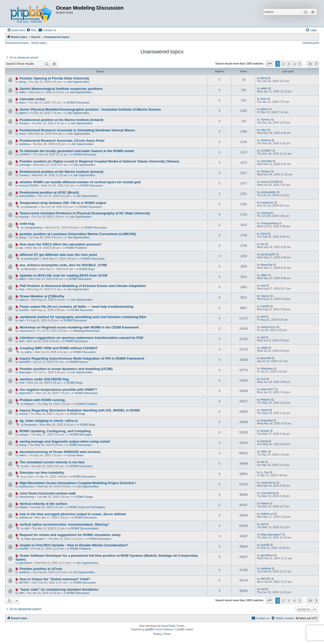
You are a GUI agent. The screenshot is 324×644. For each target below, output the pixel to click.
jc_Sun (29, 476)
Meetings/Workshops (87, 331)
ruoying (24, 217)
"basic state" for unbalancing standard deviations (59, 589)
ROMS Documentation (85, 528)
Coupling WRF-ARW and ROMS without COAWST (59, 348)
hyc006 (24, 310)
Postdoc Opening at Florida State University (54, 78)
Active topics (39, 43)
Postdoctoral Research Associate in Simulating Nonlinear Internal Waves (77, 130)
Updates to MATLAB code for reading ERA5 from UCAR (63, 275)
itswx (22, 102)
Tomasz (24, 123)
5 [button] (300, 64)
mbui (22, 134)
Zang (22, 237)
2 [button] (283, 64)
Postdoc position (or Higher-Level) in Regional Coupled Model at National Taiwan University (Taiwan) (99, 161)
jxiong (23, 445)
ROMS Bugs (87, 269)
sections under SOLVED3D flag (44, 379)
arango (24, 434)
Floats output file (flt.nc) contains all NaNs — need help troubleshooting (76, 307)
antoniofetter (27, 196)
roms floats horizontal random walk (48, 493)
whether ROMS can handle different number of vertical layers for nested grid (80, 182)
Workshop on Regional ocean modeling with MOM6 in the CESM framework (79, 327)
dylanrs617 (26, 393)
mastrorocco (27, 331)
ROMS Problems (77, 248)
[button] (269, 64)
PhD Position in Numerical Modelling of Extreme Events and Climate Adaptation (83, 286)
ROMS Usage (84, 497)
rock (22, 383)
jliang (23, 82)
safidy (28, 352)
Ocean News (75, 455)
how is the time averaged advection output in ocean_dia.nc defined (73, 514)
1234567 (25, 154)
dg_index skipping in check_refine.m (49, 421)
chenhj (23, 414)
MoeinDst (30, 269)
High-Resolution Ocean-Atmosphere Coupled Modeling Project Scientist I (78, 483)
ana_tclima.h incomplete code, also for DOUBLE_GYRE (63, 265)
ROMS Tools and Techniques (87, 507)
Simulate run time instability (42, 473)
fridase (23, 507)
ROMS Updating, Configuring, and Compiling (55, 431)
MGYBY (24, 583)
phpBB (149, 629)
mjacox (24, 300)
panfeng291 (32, 259)
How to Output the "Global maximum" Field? (55, 579)
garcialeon (26, 563)
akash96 (25, 362)
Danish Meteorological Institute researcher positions (61, 89)
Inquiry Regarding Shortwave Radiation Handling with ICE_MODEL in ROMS (80, 410)
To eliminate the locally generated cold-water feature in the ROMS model (77, 151)
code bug (27, 224)
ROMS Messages (81, 434)
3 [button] (289, 64)
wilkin (23, 92)
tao (21, 248)
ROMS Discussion (78, 102)
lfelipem (29, 404)
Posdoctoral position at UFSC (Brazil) (49, 192)
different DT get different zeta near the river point (58, 255)
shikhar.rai (26, 517)
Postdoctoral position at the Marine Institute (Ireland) (61, 120)
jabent (23, 113)
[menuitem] (31, 30)
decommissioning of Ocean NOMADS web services (60, 452)
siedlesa (24, 144)
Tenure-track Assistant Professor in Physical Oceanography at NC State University (85, 213)
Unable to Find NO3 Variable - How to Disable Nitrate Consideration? (74, 545)
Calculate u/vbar (32, 99)
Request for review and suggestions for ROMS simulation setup (70, 535)
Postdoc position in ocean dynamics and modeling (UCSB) (66, 369)
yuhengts (25, 165)
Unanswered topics (17, 43)
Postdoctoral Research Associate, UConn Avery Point (62, 141)
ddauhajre (25, 372)
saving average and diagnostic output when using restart (65, 441)
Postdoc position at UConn (41, 569)
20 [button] (310, 64)
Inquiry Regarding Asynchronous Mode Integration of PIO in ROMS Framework (82, 358)
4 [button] (294, 64)
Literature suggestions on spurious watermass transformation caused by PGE (82, 338)
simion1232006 (29, 185)
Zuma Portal (168, 626)
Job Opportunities (78, 82)
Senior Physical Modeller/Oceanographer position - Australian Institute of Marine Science (90, 109)
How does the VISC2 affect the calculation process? (61, 244)
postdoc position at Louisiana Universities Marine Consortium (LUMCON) (78, 234)
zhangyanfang (33, 227)
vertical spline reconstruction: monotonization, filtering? (64, 524)
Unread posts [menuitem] (311, 43)
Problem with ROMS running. (43, 400)
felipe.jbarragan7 (35, 539)
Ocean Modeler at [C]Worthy (42, 296)
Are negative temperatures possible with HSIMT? (58, 390)
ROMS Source (79, 362)
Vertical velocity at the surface (43, 504)
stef (22, 320)
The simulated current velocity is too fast (52, 462)
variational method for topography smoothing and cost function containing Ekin (83, 317)
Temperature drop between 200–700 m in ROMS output (63, 203)
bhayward (31, 425)
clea (22, 289)
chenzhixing (27, 497)
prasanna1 (31, 207)
